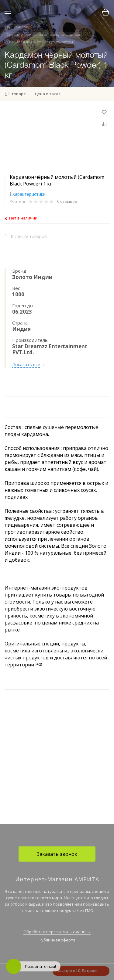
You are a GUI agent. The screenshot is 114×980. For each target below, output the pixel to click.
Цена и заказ (48, 94)
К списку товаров (29, 236)
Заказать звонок (57, 854)
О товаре (17, 94)
